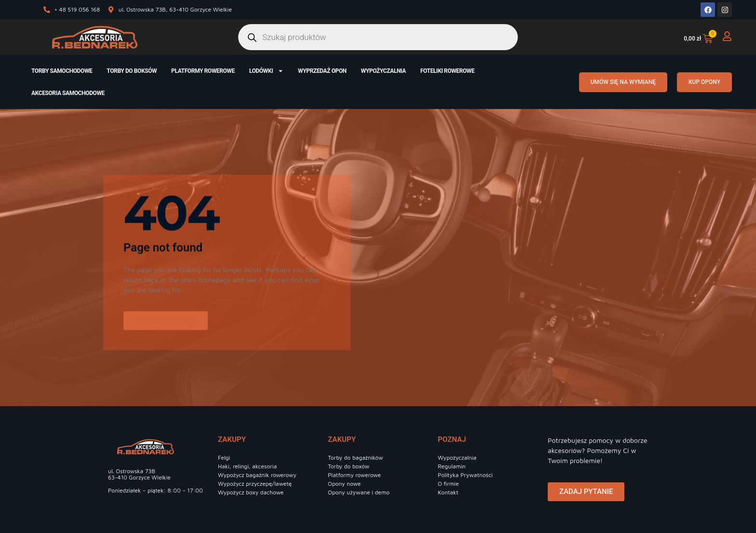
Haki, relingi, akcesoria (247, 466)
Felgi (224, 458)
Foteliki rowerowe (447, 71)
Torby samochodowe (62, 71)
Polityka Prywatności (465, 475)
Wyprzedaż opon (322, 71)
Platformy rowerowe (203, 71)
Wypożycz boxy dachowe (251, 492)
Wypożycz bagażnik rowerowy (257, 475)
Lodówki (266, 71)
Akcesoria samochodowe (68, 93)
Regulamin (452, 466)
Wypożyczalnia (384, 71)
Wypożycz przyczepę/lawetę (255, 484)
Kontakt (448, 492)
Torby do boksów (132, 71)
